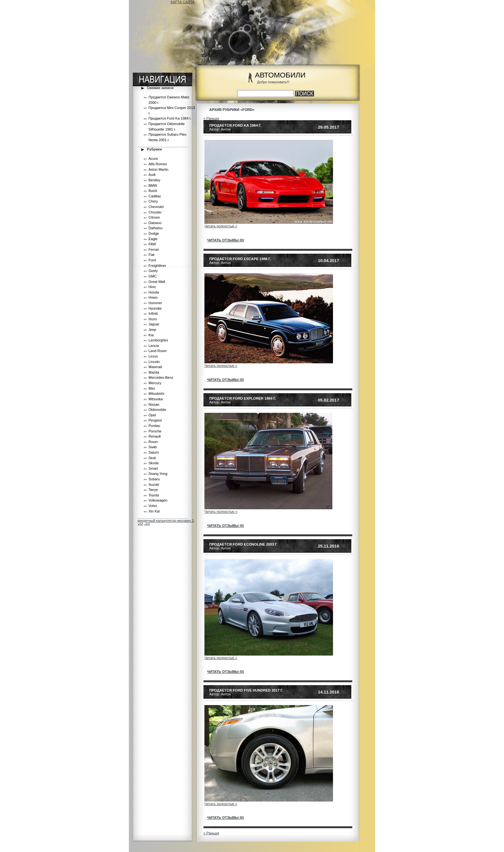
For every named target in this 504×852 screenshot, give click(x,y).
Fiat (151, 255)
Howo (153, 297)
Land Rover (158, 351)
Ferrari (154, 249)
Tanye (153, 490)
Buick (153, 191)
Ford (152, 260)
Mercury (155, 383)
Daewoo (155, 223)
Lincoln (154, 362)
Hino (152, 287)
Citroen (154, 217)
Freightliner (157, 266)
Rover (153, 442)
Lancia (154, 346)
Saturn (154, 452)
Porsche (155, 431)
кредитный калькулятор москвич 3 (166, 521)
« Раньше (211, 118)
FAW (152, 244)
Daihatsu (155, 228)
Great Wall (157, 282)
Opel (152, 415)
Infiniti (153, 313)
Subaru (154, 479)
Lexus (153, 356)
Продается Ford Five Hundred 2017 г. (246, 690)
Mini (152, 388)
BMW (153, 186)
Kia (151, 335)
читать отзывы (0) (225, 240)
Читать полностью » (221, 226)
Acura (153, 159)
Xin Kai (154, 511)
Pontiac (154, 426)
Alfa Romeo (158, 164)
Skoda (153, 463)
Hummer (155, 303)
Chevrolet (156, 207)
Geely (153, 271)
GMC (153, 276)
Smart (153, 468)
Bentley (154, 180)
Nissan (154, 404)
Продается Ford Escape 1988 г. (240, 259)
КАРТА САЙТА (183, 2)
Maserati (155, 367)
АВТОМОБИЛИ (280, 75)
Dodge (154, 233)
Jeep (152, 330)
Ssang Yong (158, 474)
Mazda (154, 372)
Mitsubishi (156, 394)
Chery (153, 201)
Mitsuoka (156, 399)
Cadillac (155, 196)
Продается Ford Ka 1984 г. (170, 118)
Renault (155, 436)
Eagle (153, 239)
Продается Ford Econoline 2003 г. (243, 544)
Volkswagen (158, 500)
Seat (152, 458)
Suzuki (154, 485)
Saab (153, 447)
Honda (154, 292)
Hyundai (155, 308)
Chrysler (155, 212)
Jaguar (154, 324)
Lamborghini (158, 340)
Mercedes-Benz (161, 377)
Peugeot (155, 420)
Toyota (154, 495)
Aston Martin (158, 169)
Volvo (153, 506)
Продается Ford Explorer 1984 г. (243, 398)
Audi (152, 175)
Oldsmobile (157, 410)
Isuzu (153, 319)
